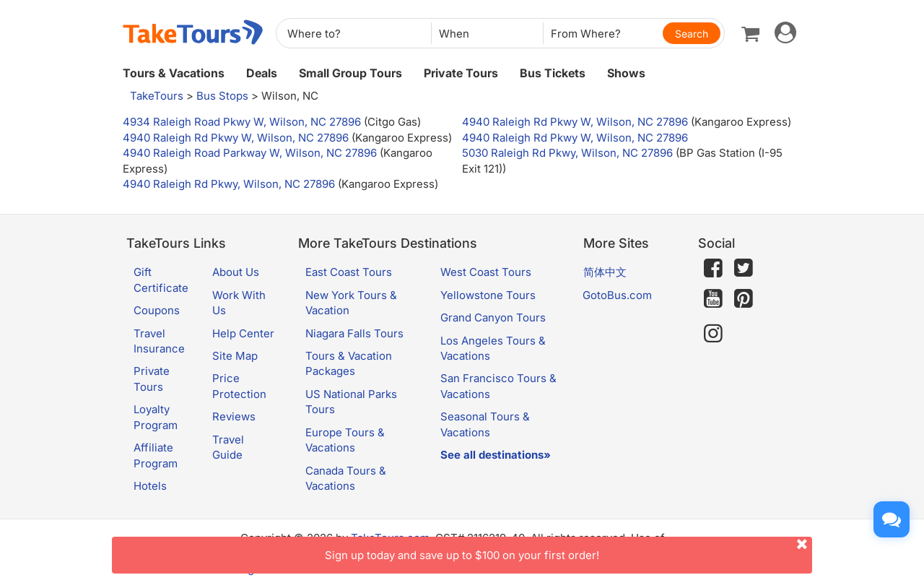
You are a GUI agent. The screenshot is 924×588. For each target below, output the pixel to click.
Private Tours (461, 73)
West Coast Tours (486, 272)
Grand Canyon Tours (493, 317)
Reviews (234, 416)
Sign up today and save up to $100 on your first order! (568, 549)
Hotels (150, 486)
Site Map (235, 356)
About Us (236, 272)
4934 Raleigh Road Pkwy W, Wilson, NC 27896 (242, 122)
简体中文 (605, 272)
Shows (626, 73)
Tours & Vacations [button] (174, 73)
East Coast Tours (349, 272)
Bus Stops (222, 96)
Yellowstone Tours (488, 295)
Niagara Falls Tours (354, 333)
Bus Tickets (553, 73)
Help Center (243, 333)
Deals (262, 73)
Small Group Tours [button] (350, 73)
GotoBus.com (617, 295)
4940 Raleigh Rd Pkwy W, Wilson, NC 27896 (575, 122)
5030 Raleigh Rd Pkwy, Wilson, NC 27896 (567, 153)
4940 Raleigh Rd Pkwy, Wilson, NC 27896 (229, 184)
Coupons (157, 310)
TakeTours (157, 96)
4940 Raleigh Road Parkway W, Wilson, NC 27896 (250, 153)
